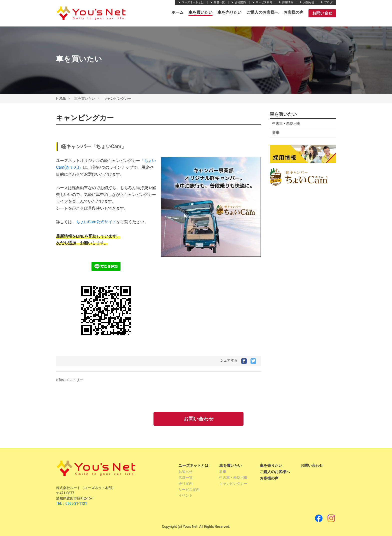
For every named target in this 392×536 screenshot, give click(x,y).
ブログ (326, 2)
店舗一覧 (217, 2)
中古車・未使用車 (286, 123)
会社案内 (238, 2)
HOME (61, 98)
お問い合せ (322, 13)
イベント (185, 495)
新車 (276, 133)
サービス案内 (262, 2)
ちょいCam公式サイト (96, 222)
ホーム (177, 12)
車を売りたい (229, 12)
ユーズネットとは (191, 2)
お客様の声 (293, 12)
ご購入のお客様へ (262, 12)
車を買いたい (200, 12)
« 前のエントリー (69, 380)
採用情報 (286, 2)
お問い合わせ (198, 419)
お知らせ (307, 2)
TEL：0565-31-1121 (71, 504)
